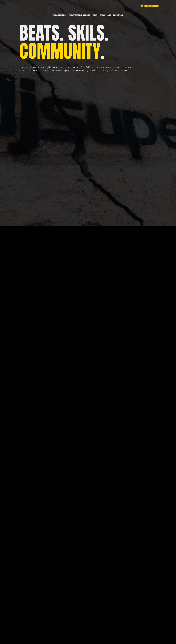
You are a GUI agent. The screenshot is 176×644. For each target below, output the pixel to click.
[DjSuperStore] (149, 6)
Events (95, 15)
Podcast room (105, 15)
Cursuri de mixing (60, 15)
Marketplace (118, 15)
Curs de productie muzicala (79, 15)
